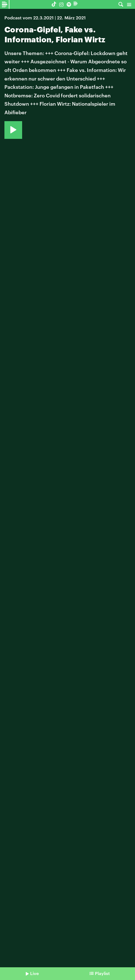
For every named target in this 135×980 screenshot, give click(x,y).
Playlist (102, 973)
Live (34, 973)
